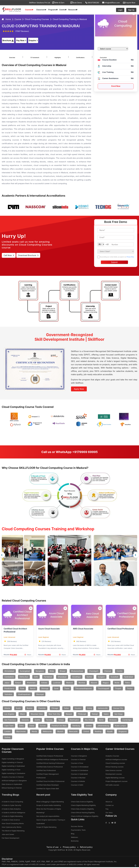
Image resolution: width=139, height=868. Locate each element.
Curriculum (87, 56)
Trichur (130, 689)
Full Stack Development (11, 839)
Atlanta (7, 709)
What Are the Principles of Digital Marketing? (49, 812)
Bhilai (52, 672)
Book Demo (76, 3)
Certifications (68, 56)
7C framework (30, 56)
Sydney (7, 738)
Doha (21, 726)
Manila (34, 732)
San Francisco (10, 721)
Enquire (33, 40)
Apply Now (79, 389)
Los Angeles (9, 715)
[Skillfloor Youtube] (112, 824)
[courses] (113, 49)
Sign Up (131, 10)
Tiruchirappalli (103, 689)
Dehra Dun (24, 678)
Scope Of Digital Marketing (46, 828)
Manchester (21, 732)
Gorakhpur (76, 678)
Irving (90, 709)
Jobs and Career (8, 835)
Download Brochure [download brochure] (28, 255)
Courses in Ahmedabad (80, 768)
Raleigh (95, 715)
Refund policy (86, 848)
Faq (107, 810)
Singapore (123, 732)
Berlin (101, 721)
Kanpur (18, 683)
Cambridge (127, 721)
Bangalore (40, 672)
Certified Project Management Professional (48, 777)
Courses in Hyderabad (79, 775)
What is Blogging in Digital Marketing (50, 802)
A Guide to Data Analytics (11, 810)
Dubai (32, 726)
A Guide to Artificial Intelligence (14, 813)
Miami (23, 715)
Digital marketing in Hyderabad (13, 767)
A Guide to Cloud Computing (12, 802)
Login (120, 10)
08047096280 (92, 3)
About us (109, 802)
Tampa (61, 721)
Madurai (69, 683)
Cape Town (9, 726)
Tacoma (49, 721)
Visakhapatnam (24, 695)
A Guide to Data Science (11, 821)
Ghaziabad (62, 678)
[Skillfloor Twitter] (109, 824)
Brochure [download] (8, 40)
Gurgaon (101, 678)
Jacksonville (103, 709)
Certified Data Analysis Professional (50, 757)
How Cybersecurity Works (12, 828)
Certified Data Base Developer (48, 786)
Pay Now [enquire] (21, 40)
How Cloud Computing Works (13, 824)
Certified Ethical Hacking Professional (50, 764)
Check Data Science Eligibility (82, 802)
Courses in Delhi (77, 786)
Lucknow (57, 683)
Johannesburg (103, 726)
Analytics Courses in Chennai (13, 778)
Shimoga (45, 689)
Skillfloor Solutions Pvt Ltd (40, 3)
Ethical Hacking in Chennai (12, 789)
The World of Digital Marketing (13, 832)
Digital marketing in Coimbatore (14, 774)
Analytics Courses (112, 757)
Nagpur (106, 683)
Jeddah (89, 726)
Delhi (36, 678)
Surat (56, 689)
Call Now (9, 255)
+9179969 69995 (85, 452)
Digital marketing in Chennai (12, 763)
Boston (30, 709)
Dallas (66, 709)
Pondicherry (9, 689)
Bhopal (63, 672)
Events (63, 10)
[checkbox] (99, 257)
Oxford (86, 732)
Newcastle (73, 732)
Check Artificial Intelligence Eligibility (85, 817)
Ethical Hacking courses (115, 768)
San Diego (119, 715)
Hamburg (76, 726)
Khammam (31, 683)
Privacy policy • (71, 848)
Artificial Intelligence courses (116, 760)
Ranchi (33, 689)
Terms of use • (54, 848)
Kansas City (118, 709)
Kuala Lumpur (120, 726)
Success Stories (77, 827)
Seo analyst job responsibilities (48, 817)
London (8, 732)
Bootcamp (75, 842)
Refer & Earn (58, 3)
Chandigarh (94, 672)
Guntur (89, 678)
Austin (18, 709)
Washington (74, 721)
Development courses (114, 775)
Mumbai (82, 683)
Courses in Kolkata (78, 782)
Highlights (49, 56)
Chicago (55, 709)
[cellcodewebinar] (101, 244)
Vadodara (8, 695)
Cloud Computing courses (115, 764)
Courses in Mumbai (78, 778)
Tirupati (118, 689)
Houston (78, 709)
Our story (109, 813)
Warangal (40, 695)
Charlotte (42, 709)
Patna (127, 683)
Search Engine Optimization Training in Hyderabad (51, 822)
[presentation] (136, 555)
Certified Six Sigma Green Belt (48, 789)
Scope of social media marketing (49, 806)
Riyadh (110, 732)
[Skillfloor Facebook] (106, 824)
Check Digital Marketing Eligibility (83, 806)
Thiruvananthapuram (83, 689)
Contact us (110, 806)
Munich (60, 732)
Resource (73, 10)
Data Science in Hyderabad (12, 785)
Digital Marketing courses (115, 778)
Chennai (108, 672)
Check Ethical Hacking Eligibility (83, 813)
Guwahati (114, 678)
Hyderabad (128, 678)
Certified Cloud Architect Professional (50, 782)
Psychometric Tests (78, 831)
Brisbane (113, 721)
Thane (67, 689)
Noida (117, 683)
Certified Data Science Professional (50, 768)
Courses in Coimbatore (80, 771)
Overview (11, 56)
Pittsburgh (82, 715)
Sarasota (25, 721)
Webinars (75, 838)
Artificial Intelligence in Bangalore (14, 781)
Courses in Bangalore (79, 757)
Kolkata (44, 683)
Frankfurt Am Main (59, 726)
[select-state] (116, 251)
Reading (98, 732)
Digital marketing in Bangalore (13, 760)
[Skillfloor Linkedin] (115, 824)
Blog (73, 834)
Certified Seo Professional (46, 771)
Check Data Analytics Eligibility (82, 810)
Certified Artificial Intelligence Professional (52, 760)
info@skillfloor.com (111, 3)
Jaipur (7, 683)
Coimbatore (9, 678)
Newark (69, 715)
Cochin (120, 672)
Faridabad (48, 678)
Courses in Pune (77, 764)
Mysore (94, 683)
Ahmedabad (9, 672)
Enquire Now (129, 3)
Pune (22, 689)
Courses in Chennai (78, 760)
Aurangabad (25, 672)
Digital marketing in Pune (11, 770)
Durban (43, 726)
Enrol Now (116, 86)
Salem (106, 715)
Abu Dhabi (89, 721)
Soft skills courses (112, 786)
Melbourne (47, 732)
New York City (54, 715)
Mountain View (37, 715)
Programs (53, 10)
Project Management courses (117, 782)
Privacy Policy (130, 257)
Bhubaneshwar (77, 672)
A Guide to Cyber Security (12, 806)
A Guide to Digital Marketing (12, 817)
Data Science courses (114, 771)
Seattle (37, 721)
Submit (114, 262)
